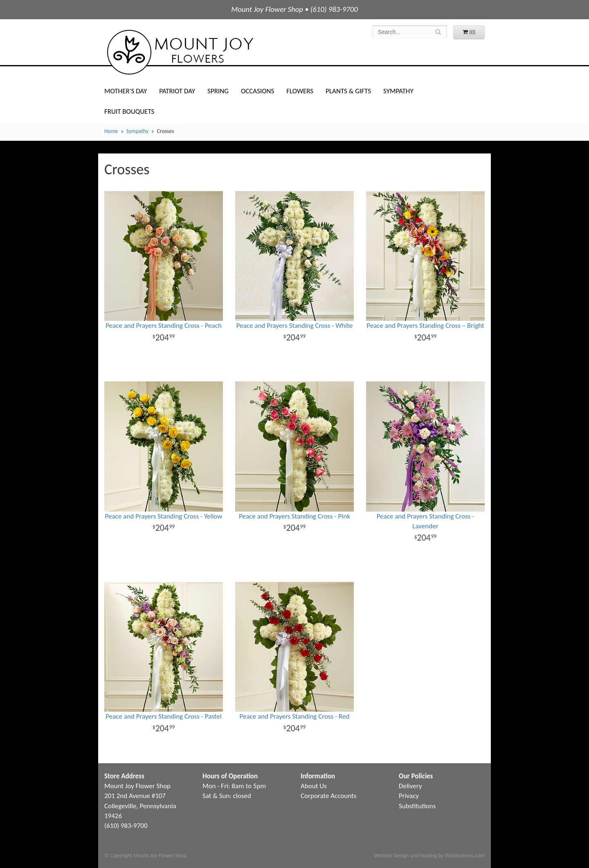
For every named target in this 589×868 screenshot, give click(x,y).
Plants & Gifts (348, 91)
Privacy (409, 796)
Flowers (300, 91)
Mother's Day (126, 91)
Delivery (410, 786)
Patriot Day (177, 91)
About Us (314, 786)
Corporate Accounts (328, 796)
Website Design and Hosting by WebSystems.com (429, 856)
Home (111, 131)
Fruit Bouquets (129, 112)
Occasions (257, 91)
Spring (218, 91)
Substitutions (417, 806)
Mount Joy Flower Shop (180, 52)
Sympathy (398, 91)
